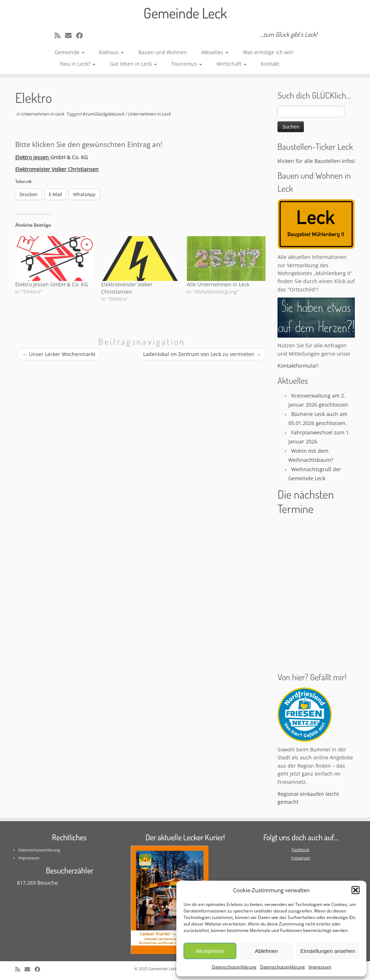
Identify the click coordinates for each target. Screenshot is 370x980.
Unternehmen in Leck (43, 114)
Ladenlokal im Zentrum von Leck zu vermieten (202, 354)
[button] (356, 890)
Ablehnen (266, 951)
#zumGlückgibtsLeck (104, 114)
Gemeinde (70, 52)
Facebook (301, 849)
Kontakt (270, 64)
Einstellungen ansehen (328, 951)
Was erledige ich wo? (268, 52)
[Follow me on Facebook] (82, 35)
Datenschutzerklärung (234, 967)
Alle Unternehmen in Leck (218, 284)
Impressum (320, 967)
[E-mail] (71, 35)
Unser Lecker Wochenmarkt (59, 354)
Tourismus (187, 64)
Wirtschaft (231, 64)
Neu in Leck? (78, 64)
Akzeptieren (210, 951)
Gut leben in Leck (133, 64)
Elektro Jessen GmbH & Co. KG (51, 284)
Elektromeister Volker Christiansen (127, 288)
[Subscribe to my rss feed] (60, 35)
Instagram (301, 858)
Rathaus (111, 52)
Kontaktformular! (298, 366)
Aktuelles (215, 52)
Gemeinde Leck (185, 13)
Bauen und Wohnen (163, 52)
